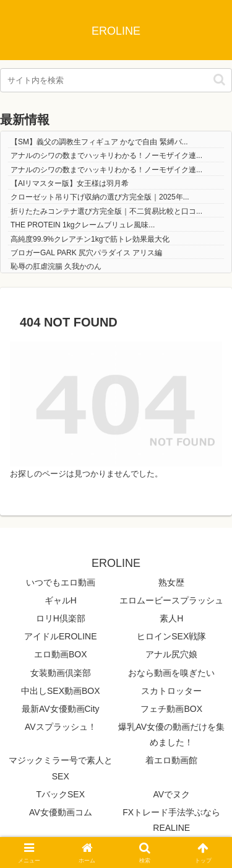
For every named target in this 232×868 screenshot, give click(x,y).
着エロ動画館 (171, 760)
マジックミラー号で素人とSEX (61, 768)
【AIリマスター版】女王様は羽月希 (70, 183)
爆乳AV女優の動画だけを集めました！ (171, 734)
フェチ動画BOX (171, 709)
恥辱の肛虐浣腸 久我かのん (56, 266)
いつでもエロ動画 (61, 582)
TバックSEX (60, 794)
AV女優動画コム (61, 812)
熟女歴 (171, 582)
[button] (219, 80)
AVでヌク (171, 794)
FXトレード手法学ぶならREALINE (171, 820)
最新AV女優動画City (61, 709)
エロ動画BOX (61, 654)
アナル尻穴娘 (171, 654)
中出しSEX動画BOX (61, 691)
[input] (116, 80)
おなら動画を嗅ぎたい (171, 673)
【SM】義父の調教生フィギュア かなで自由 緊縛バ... (99, 142)
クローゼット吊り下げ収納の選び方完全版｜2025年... (100, 197)
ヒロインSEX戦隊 (171, 636)
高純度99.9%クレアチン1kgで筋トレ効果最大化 (90, 239)
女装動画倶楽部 (61, 673)
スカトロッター (171, 691)
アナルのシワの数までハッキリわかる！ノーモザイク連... (106, 156)
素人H (171, 618)
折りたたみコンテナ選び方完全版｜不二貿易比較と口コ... (106, 211)
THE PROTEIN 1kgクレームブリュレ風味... (83, 225)
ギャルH (61, 600)
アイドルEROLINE (60, 636)
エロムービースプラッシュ (171, 600)
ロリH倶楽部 (61, 618)
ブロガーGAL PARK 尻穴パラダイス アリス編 (86, 253)
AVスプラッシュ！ (61, 727)
